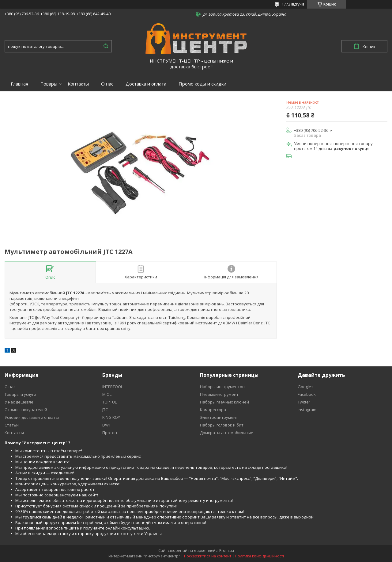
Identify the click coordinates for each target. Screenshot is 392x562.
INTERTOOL (113, 387)
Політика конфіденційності (260, 556)
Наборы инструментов (222, 387)
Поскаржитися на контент (208, 556)
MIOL (107, 394)
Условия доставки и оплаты (32, 417)
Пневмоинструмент (219, 394)
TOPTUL (109, 402)
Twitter (304, 402)
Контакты (78, 84)
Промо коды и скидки (202, 84)
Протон (110, 433)
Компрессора (213, 410)
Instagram (307, 410)
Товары (49, 84)
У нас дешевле (19, 402)
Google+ (305, 387)
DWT (107, 425)
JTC (105, 410)
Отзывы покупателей (26, 410)
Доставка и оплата (146, 84)
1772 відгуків (293, 4)
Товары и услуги (20, 394)
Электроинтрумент (219, 417)
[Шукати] (106, 46)
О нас (107, 84)
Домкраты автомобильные (227, 433)
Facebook (307, 394)
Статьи (12, 425)
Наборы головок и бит (222, 425)
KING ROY (111, 417)
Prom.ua (227, 551)
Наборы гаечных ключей (224, 402)
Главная (19, 84)
